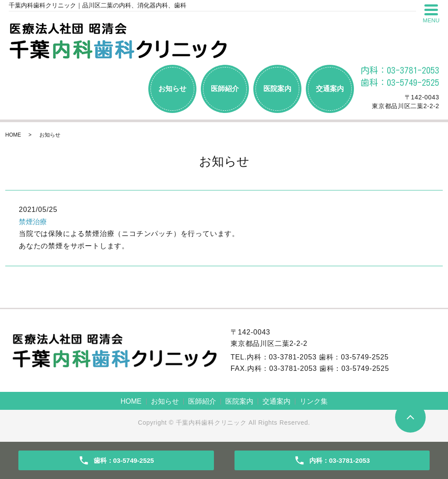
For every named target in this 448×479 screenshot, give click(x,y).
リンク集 (314, 401)
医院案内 (277, 89)
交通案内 (330, 89)
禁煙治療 (33, 222)
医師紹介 (225, 89)
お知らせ (172, 89)
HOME (13, 135)
